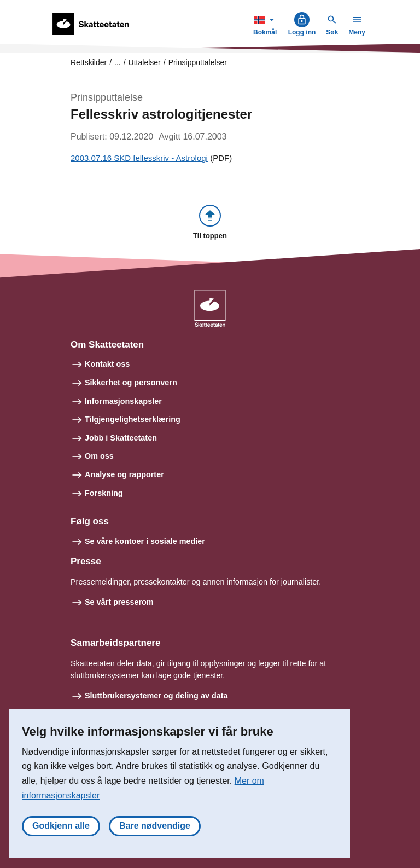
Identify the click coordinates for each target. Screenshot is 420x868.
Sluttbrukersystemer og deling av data (156, 696)
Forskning (104, 493)
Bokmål (266, 24)
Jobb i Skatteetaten (121, 438)
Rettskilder (89, 62)
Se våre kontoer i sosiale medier (145, 541)
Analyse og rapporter (124, 474)
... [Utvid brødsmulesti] (118, 62)
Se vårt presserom (119, 602)
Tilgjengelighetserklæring (133, 419)
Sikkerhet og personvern (131, 383)
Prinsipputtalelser (198, 62)
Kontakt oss (107, 364)
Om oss (99, 456)
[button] (210, 223)
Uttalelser (145, 62)
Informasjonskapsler (123, 401)
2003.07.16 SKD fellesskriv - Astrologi (139, 158)
